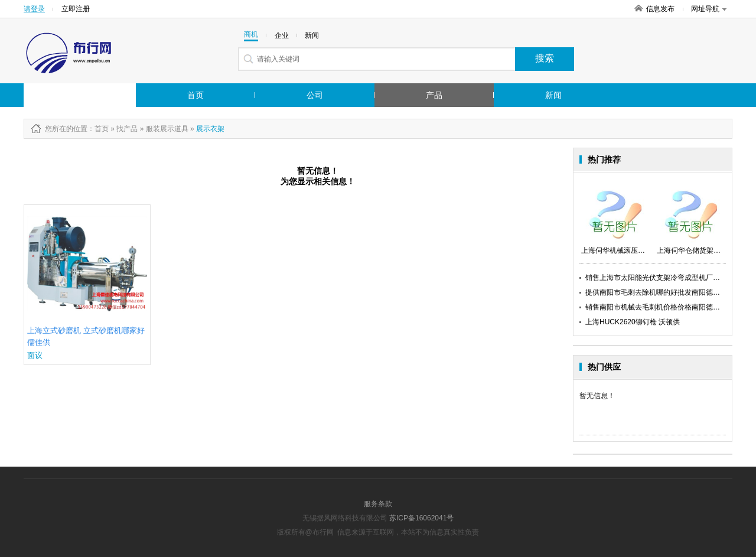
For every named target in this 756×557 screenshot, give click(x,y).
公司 (315, 95)
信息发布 (660, 9)
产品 (434, 95)
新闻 (553, 95)
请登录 (34, 9)
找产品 (127, 129)
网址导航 (709, 9)
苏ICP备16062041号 (421, 518)
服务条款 (378, 504)
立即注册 (76, 9)
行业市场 (67, 95)
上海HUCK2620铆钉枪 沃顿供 (633, 322)
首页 (195, 95)
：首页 (98, 129)
